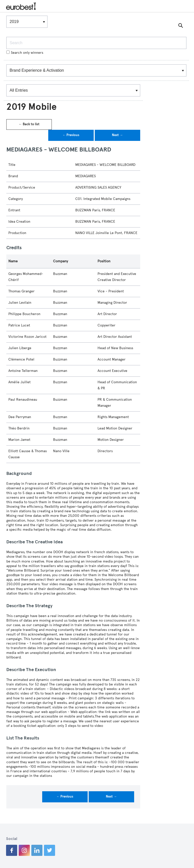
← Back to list (29, 124)
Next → (117, 135)
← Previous (71, 135)
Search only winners (25, 53)
